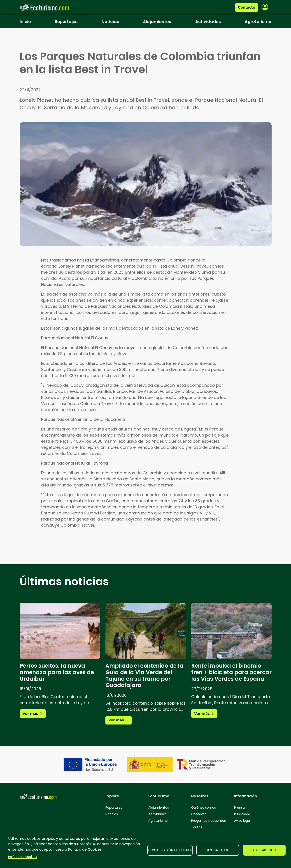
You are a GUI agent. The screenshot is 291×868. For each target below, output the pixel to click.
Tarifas (197, 827)
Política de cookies (23, 857)
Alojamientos (157, 22)
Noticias (110, 22)
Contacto (247, 7)
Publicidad (242, 814)
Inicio (25, 22)
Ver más (33, 714)
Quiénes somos (204, 808)
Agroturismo (258, 22)
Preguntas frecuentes (208, 821)
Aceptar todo (264, 850)
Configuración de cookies (170, 850)
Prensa (239, 808)
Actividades (208, 22)
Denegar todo (218, 850)
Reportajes (66, 22)
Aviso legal (242, 821)
